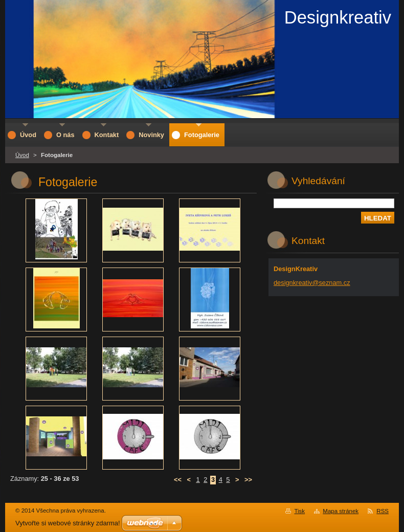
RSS (383, 511)
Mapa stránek (341, 511)
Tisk (299, 511)
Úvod (22, 155)
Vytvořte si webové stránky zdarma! (68, 523)
